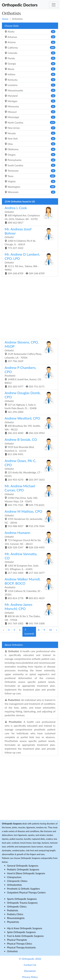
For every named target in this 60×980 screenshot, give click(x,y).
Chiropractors (14, 877)
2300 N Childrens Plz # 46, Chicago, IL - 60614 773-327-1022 (29, 238)
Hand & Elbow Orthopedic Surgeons (26, 873)
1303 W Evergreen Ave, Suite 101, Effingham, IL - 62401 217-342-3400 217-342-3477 (29, 563)
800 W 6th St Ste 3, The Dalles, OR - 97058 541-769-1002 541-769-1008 (29, 614)
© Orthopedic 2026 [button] (30, 959)
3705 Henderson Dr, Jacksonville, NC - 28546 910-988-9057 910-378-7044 (29, 518)
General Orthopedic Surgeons (23, 866)
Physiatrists (13, 922)
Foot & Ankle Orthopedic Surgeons (25, 936)
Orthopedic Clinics (17, 907)
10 (50, 630)
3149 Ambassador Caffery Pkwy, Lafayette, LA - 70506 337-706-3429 (29, 351)
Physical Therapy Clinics (20, 944)
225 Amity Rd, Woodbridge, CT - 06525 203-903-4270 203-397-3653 (29, 470)
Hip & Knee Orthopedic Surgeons (25, 928)
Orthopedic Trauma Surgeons (22, 903)
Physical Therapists (17, 940)
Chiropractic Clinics (17, 881)
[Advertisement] (30, 307)
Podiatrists (13, 910)
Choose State (12, 26)
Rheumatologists (16, 918)
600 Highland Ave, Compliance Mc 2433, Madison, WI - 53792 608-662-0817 (29, 215)
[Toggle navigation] (54, 5)
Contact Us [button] (30, 965)
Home (5, 19)
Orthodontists (14, 885)
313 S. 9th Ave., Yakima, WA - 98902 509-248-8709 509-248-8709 (29, 263)
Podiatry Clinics (15, 914)
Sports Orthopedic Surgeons (22, 899)
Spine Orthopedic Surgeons (21, 932)
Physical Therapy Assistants (21, 947)
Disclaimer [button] (30, 971)
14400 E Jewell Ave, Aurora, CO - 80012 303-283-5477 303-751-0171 (29, 377)
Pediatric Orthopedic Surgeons (23, 869)
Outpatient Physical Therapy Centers (26, 892)
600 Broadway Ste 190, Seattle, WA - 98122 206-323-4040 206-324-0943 (29, 425)
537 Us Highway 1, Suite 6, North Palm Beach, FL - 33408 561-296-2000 (29, 402)
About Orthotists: (14, 645)
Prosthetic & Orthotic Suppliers (23, 889)
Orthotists (12, 951)
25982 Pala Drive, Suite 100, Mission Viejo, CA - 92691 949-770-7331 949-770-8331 (29, 495)
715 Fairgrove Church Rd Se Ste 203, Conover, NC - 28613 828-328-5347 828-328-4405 (29, 540)
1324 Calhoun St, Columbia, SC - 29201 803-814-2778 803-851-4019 (29, 588)
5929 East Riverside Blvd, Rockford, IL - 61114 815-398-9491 (29, 447)
